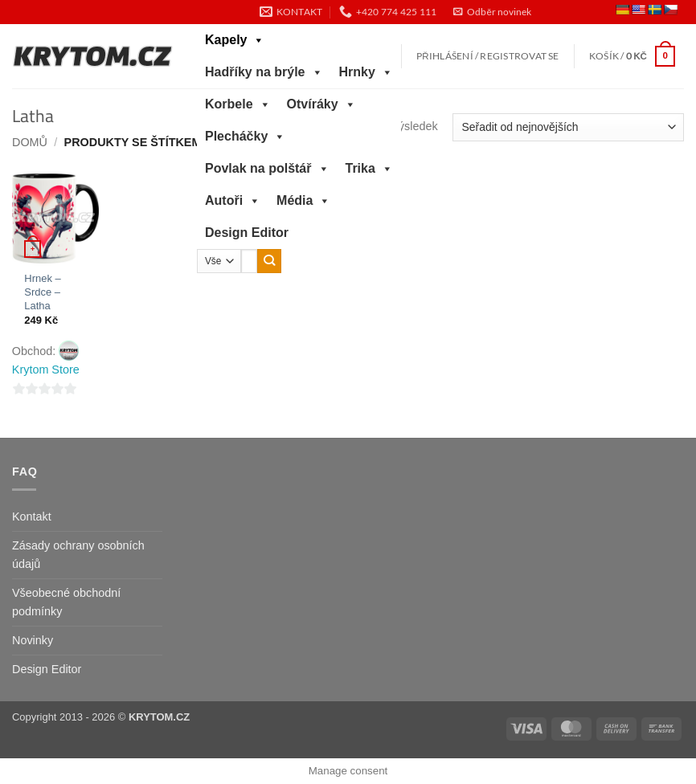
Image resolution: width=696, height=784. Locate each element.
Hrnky (366, 72)
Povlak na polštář (267, 169)
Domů (30, 142)
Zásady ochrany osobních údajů (78, 555)
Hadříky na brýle (264, 72)
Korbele (238, 104)
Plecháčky (245, 137)
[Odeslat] (270, 261)
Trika (369, 169)
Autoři (233, 201)
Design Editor (247, 233)
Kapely (235, 40)
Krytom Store (46, 370)
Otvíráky (321, 104)
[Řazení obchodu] (568, 127)
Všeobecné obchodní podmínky (66, 602)
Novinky (33, 640)
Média (303, 201)
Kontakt (32, 517)
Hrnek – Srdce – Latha (42, 292)
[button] (492, 12)
